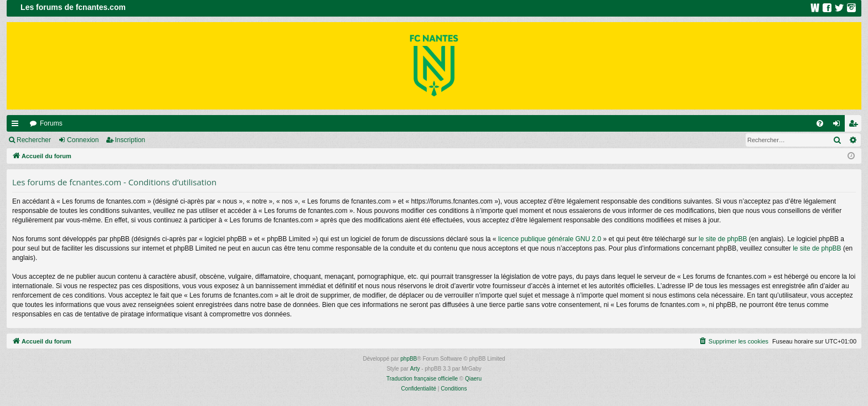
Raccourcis (17, 126)
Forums (51, 123)
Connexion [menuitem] (839, 126)
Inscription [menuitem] (856, 126)
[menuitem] (820, 123)
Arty (415, 369)
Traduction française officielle (422, 379)
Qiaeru (473, 379)
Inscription (130, 140)
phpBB (409, 359)
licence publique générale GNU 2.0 (550, 239)
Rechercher (34, 140)
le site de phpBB (723, 239)
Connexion (83, 140)
